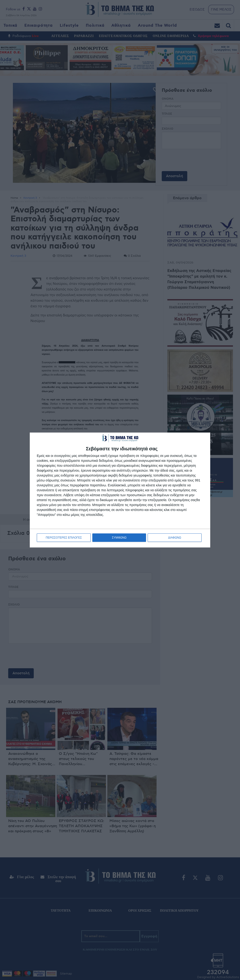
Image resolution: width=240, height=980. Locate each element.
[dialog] (120, 490)
